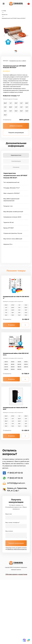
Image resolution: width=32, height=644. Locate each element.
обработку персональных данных (17, 549)
